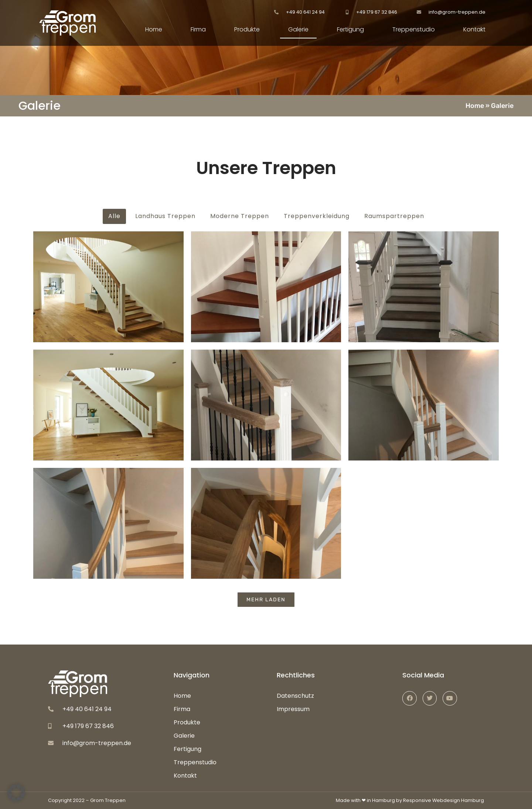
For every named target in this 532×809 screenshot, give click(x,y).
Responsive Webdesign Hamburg (444, 800)
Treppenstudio (414, 29)
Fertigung (350, 29)
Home (154, 29)
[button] (16, 793)
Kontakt (474, 29)
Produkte (247, 29)
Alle (114, 216)
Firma (198, 29)
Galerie (298, 29)
